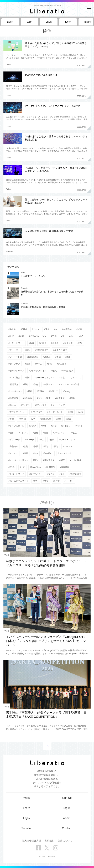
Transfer (10, 251)
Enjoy (8, 189)
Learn (8, 64)
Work (8, 221)
